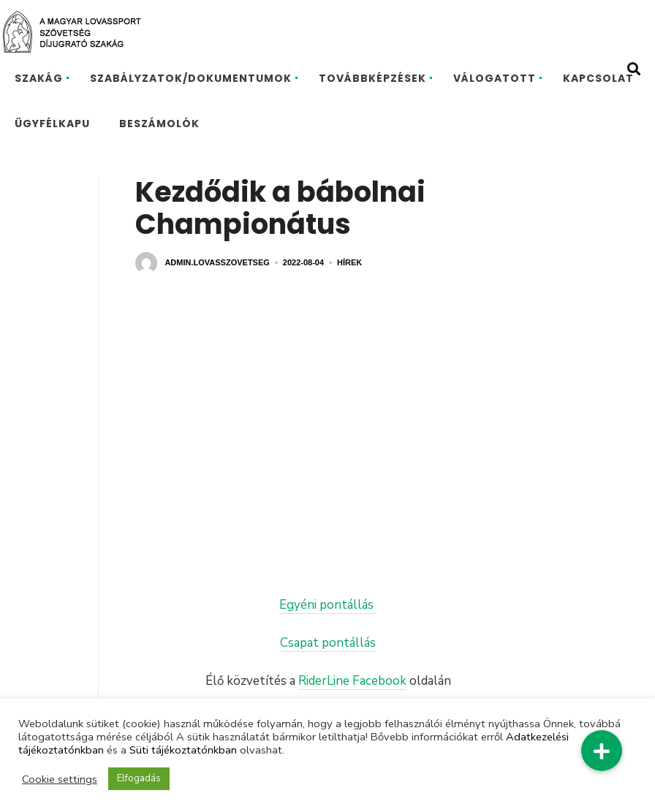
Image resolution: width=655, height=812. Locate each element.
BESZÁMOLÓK (159, 124)
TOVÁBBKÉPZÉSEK (372, 78)
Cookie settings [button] (60, 779)
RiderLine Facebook (352, 681)
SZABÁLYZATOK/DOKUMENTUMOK (191, 78)
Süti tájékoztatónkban (183, 750)
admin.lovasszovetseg (217, 262)
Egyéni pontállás (328, 605)
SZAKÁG (39, 78)
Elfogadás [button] (139, 778)
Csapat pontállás (328, 643)
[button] (602, 751)
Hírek (349, 262)
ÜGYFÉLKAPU (52, 124)
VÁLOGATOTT (495, 78)
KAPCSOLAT (598, 78)
